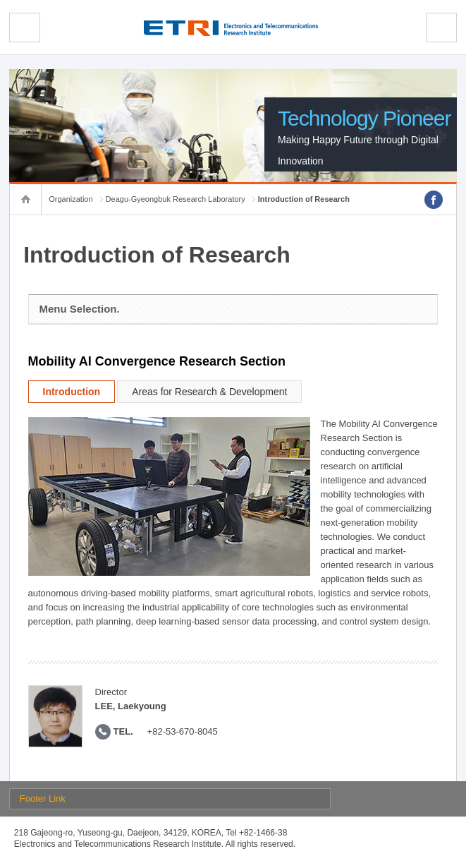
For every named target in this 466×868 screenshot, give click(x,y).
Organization (70, 199)
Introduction (72, 392)
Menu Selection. (80, 309)
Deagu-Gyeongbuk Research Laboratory (176, 199)
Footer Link (43, 798)
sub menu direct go (0, 0)
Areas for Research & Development (209, 392)
